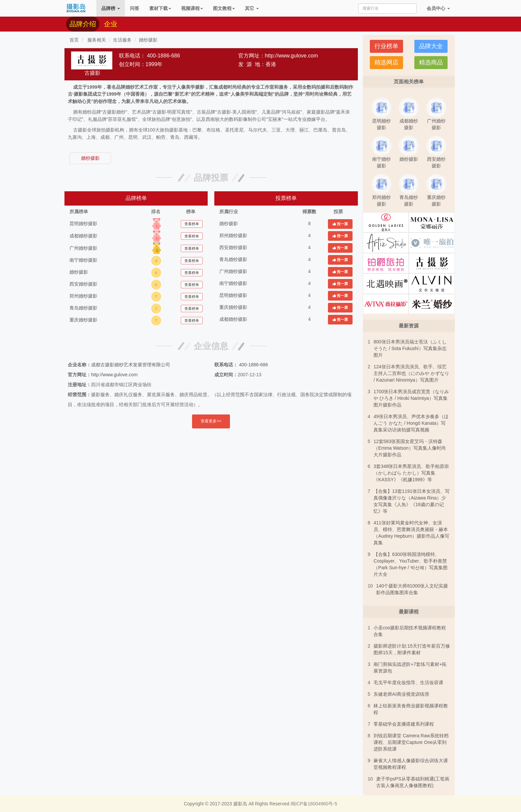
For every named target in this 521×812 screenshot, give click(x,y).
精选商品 (431, 62)
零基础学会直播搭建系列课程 (404, 724)
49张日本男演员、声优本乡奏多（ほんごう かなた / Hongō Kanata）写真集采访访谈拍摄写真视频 (411, 423)
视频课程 (192, 8)
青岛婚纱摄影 (83, 308)
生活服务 (122, 40)
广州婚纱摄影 (83, 248)
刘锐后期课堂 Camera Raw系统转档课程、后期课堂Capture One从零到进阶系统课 (411, 742)
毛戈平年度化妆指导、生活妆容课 (408, 682)
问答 (135, 8)
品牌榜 (111, 8)
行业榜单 (386, 46)
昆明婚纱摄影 (83, 224)
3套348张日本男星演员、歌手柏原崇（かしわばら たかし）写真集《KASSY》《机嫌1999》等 (411, 473)
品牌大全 (431, 46)
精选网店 (386, 62)
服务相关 (96, 40)
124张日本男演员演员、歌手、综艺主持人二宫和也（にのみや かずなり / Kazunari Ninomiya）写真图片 (411, 373)
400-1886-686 (163, 56)
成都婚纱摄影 (83, 236)
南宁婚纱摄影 (83, 260)
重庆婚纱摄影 (83, 320)
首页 (74, 40)
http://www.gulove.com (291, 56)
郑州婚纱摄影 (83, 296)
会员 (438, 8)
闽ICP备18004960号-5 (314, 804)
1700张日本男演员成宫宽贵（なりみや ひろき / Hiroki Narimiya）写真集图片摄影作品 (411, 398)
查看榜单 (192, 224)
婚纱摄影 (148, 40)
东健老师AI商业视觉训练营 (401, 694)
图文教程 (224, 8)
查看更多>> (211, 421)
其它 (252, 8)
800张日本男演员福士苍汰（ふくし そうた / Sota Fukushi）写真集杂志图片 (410, 348)
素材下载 (160, 8)
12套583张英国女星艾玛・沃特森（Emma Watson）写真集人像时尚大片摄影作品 (410, 448)
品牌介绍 (83, 24)
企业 (111, 24)
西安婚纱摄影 (83, 284)
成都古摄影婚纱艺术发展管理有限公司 (131, 365)
